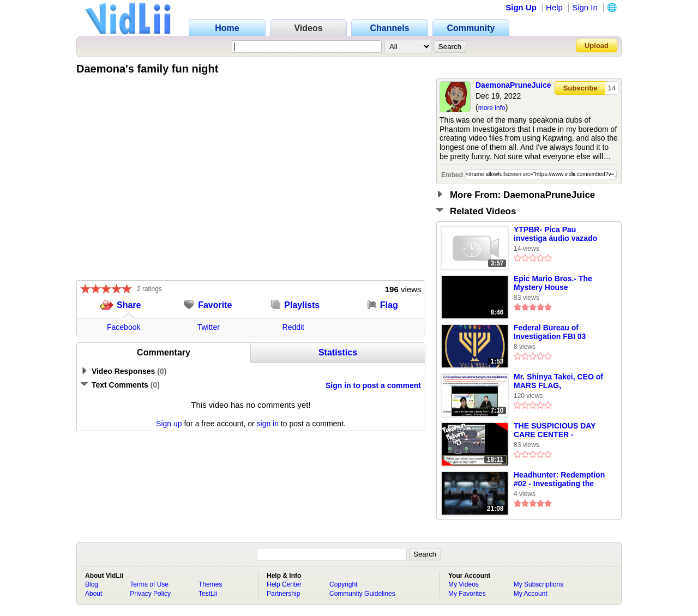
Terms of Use (149, 584)
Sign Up (521, 7)
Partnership (283, 594)
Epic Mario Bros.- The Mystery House (553, 283)
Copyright (343, 584)
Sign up (169, 424)
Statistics (338, 352)
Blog (92, 584)
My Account (531, 594)
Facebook (124, 327)
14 (612, 88)
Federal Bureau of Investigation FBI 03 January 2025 (550, 333)
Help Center (284, 584)
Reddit (293, 327)
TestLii (208, 594)
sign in (268, 424)
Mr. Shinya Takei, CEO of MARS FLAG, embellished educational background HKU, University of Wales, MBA (559, 382)
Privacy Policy (150, 594)
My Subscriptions (538, 584)
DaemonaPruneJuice (513, 85)
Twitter (209, 327)
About (94, 594)
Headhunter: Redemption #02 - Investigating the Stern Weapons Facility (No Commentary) (559, 480)
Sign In (585, 7)
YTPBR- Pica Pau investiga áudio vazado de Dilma (555, 234)
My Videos (464, 584)
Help (554, 7)
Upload (597, 46)
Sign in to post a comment (373, 385)
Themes (210, 584)
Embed (452, 175)
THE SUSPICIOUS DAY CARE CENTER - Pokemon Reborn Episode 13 (555, 431)
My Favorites (467, 594)
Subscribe (580, 88)
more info (492, 108)
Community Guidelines (362, 594)
